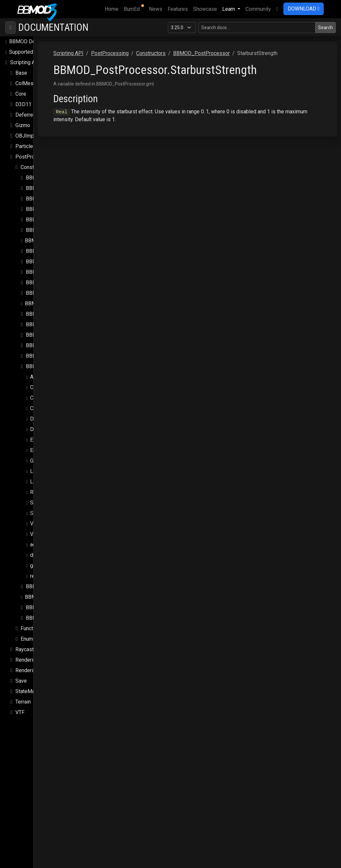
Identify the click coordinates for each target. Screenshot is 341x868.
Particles (26, 133)
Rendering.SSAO (34, 647)
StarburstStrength (50, 500)
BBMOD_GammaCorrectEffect (60, 238)
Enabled (39, 437)
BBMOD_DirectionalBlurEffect (60, 196)
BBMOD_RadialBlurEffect (55, 573)
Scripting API (25, 49)
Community (258, 9)
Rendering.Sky (32, 657)
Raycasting (28, 636)
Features (178, 9)
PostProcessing (34, 144)
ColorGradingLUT (49, 395)
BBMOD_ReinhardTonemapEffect (63, 584)
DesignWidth (45, 416)
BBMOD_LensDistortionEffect (61, 259)
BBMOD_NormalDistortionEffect (63, 332)
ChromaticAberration (53, 374)
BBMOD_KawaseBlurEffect (57, 248)
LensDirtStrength (50, 469)
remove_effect (47, 563)
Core (21, 81)
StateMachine (31, 678)
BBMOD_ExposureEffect (54, 207)
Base (21, 60)
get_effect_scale (50, 552)
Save (21, 668)
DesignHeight (46, 406)
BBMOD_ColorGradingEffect (58, 175)
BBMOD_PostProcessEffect (59, 343)
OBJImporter (30, 123)
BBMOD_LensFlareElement (57, 280)
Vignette (40, 510)
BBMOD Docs (25, 28)
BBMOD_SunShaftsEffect (55, 594)
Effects (39, 427)
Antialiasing (43, 364)
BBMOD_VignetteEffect (53, 605)
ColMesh (26, 70)
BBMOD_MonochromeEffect (59, 322)
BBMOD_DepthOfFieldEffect (59, 186)
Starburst (41, 490)
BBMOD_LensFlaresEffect (55, 290)
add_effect (43, 531)
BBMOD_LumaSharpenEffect (59, 311)
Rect (35, 479)
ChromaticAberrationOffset (61, 385)
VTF (20, 699)
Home (113, 9)
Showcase (205, 9)
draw (36, 542)
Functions (32, 615)
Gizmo (23, 112)
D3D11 (23, 91)
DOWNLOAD (304, 9)
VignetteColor (46, 521)
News (156, 9)
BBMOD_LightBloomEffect (57, 301)
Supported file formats (35, 39)
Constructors (35, 154)
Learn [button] (229, 9)
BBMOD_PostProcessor (54, 353)
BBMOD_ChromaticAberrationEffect (67, 165)
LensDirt (40, 458)
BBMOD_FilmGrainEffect (54, 217)
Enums (28, 626)
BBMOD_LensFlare (48, 269)
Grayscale (41, 448)
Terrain (23, 689)
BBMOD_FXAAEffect (49, 227)
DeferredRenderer (36, 102)
